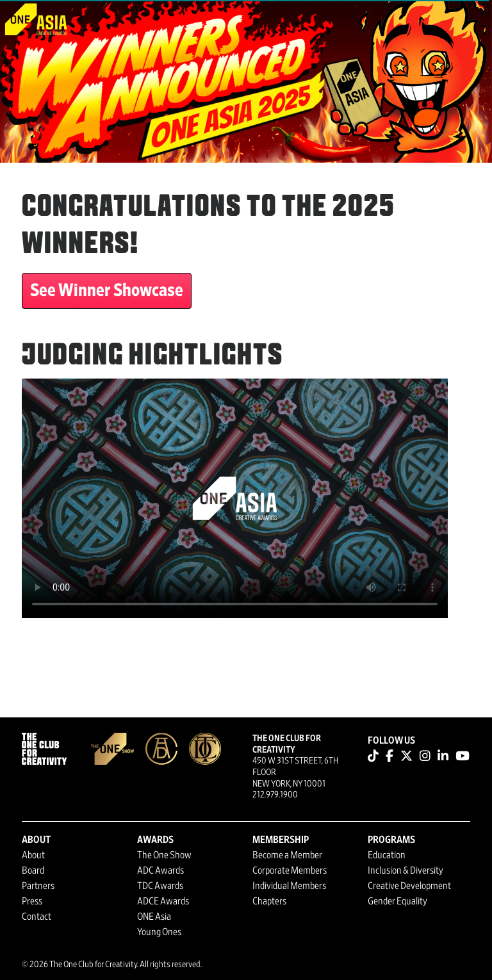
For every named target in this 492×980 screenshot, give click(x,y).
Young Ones (159, 932)
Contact (37, 917)
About (33, 855)
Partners (38, 886)
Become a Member (287, 855)
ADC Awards (160, 870)
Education (387, 855)
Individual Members (289, 886)
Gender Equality (398, 901)
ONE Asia (154, 917)
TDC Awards (160, 886)
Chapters (269, 901)
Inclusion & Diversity (406, 870)
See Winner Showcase (107, 291)
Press (32, 901)
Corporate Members (290, 870)
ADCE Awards (163, 901)
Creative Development (409, 886)
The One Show (164, 855)
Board (33, 870)
